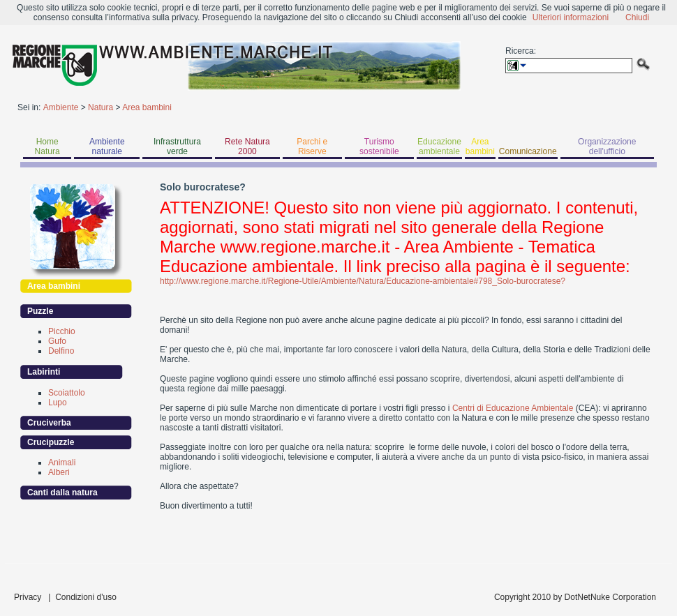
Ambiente (61, 107)
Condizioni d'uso (86, 597)
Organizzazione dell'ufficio (607, 147)
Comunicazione (528, 151)
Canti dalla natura (62, 493)
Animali (62, 463)
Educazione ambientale (439, 147)
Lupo (58, 403)
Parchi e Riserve (312, 147)
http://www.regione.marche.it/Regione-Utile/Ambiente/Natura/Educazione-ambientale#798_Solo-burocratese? (363, 281)
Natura (101, 107)
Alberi (59, 472)
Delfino (61, 351)
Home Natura (47, 147)
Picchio (62, 331)
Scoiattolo (67, 393)
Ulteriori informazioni (571, 17)
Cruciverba (49, 423)
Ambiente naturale (107, 147)
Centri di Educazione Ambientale (513, 408)
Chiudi (637, 17)
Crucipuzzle (51, 442)
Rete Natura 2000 (247, 147)
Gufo (57, 341)
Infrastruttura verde (177, 147)
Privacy (28, 597)
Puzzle (40, 311)
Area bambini (147, 107)
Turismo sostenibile (379, 147)
